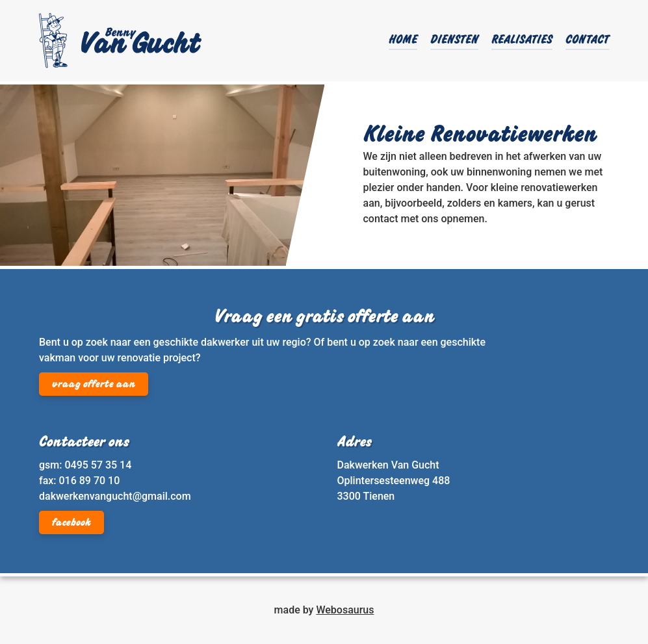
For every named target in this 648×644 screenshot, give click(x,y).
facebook (71, 523)
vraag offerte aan (94, 385)
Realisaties (522, 41)
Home (403, 41)
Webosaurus (345, 610)
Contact (587, 41)
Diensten (454, 41)
